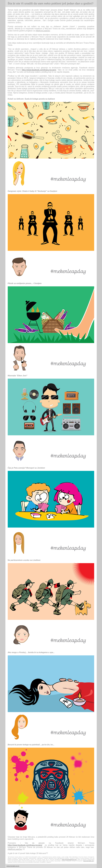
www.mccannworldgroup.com (69, 860)
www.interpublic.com (88, 861)
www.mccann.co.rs (13, 866)
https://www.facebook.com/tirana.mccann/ (39, 70)
